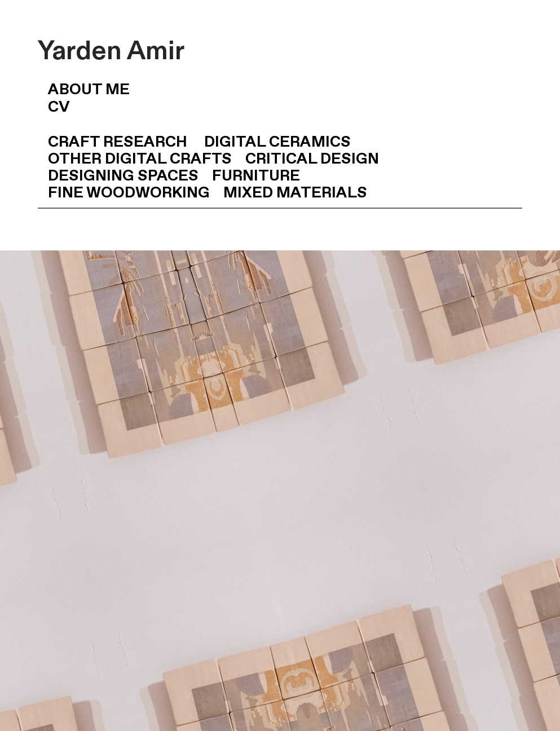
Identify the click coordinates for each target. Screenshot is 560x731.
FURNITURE (256, 176)
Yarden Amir (111, 51)
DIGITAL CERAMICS (277, 142)
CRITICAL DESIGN (312, 159)
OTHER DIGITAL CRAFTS (140, 159)
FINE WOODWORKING (129, 193)
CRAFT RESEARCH (119, 142)
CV (54, 107)
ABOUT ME (84, 90)
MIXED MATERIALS (295, 193)
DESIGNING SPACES (118, 176)
